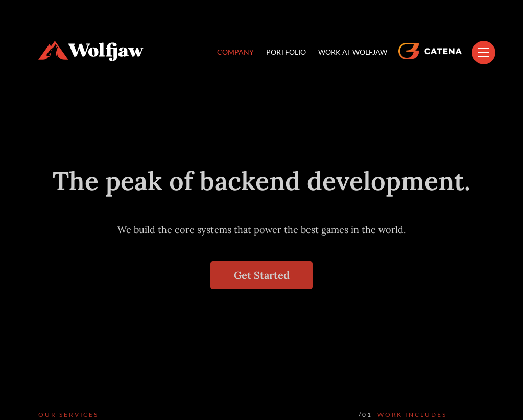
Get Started (262, 275)
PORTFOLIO (286, 52)
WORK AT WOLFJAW (353, 52)
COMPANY (235, 52)
